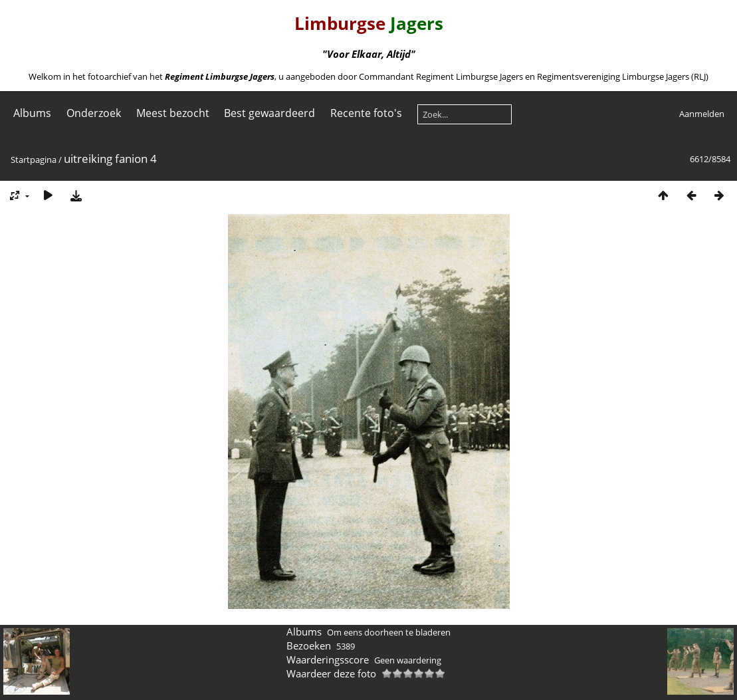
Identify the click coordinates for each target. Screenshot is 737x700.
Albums (32, 113)
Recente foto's (366, 113)
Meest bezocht (173, 113)
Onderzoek (94, 113)
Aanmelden (702, 114)
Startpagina (34, 160)
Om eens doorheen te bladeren (389, 632)
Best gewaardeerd (269, 113)
